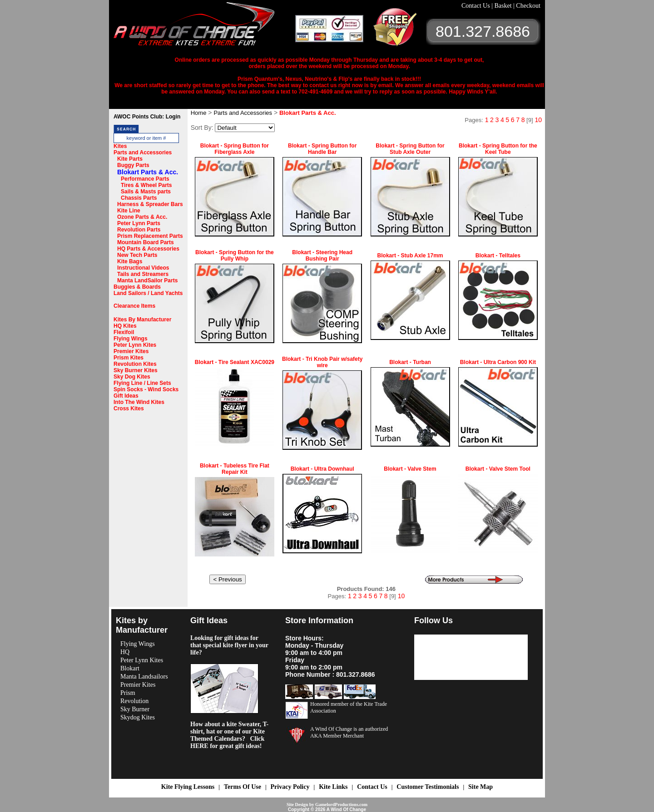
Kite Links (333, 787)
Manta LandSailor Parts (147, 281)
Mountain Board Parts (146, 242)
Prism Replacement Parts (150, 236)
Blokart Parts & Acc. (148, 172)
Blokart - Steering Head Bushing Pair (322, 256)
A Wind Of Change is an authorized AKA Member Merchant (349, 732)
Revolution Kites (135, 364)
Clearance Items (134, 306)
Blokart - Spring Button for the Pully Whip (235, 256)
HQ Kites (125, 326)
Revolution (134, 701)
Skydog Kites (138, 717)
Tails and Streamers (143, 274)
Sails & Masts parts (146, 192)
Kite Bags (130, 261)
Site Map (481, 787)
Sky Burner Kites (136, 370)
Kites (120, 146)
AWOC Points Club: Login (147, 117)
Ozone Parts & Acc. (142, 217)
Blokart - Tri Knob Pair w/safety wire (322, 362)
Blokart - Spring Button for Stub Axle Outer (410, 149)
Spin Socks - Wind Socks (146, 389)
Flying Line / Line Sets (142, 383)
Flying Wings (131, 339)
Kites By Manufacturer (142, 320)
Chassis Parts (139, 198)
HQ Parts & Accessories (148, 249)
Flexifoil (124, 332)
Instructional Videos (143, 268)
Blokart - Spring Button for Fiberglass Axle (235, 149)
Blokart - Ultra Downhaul (322, 469)
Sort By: (202, 128)
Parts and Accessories (143, 153)
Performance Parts (145, 179)
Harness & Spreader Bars (150, 204)
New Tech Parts (137, 255)
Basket (504, 6)
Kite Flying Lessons (188, 787)
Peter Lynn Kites (135, 345)
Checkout (528, 6)
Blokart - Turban (410, 362)
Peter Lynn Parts (139, 223)
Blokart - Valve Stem (410, 469)
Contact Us (476, 6)
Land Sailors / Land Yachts (148, 293)
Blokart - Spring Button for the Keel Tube (498, 149)
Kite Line (129, 211)
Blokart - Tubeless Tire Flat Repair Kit (235, 469)
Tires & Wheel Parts (146, 185)
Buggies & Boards (137, 287)
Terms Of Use (243, 787)
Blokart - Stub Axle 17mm (410, 256)
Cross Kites (129, 408)
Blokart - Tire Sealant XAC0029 (235, 362)
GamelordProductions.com (341, 805)
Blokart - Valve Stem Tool (498, 469)
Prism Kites (129, 358)
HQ (125, 652)
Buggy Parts (133, 165)
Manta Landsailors (144, 677)
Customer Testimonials (428, 787)
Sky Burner (135, 709)
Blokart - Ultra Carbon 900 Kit (498, 362)
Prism (128, 693)
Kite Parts (130, 159)
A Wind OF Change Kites (204, 27)
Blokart (130, 668)
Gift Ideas (126, 396)
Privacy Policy (290, 787)
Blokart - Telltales (498, 256)
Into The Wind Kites (139, 402)
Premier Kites (131, 351)
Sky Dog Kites (132, 377)
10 (538, 120)
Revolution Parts (139, 230)
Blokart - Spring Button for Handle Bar (322, 149)
